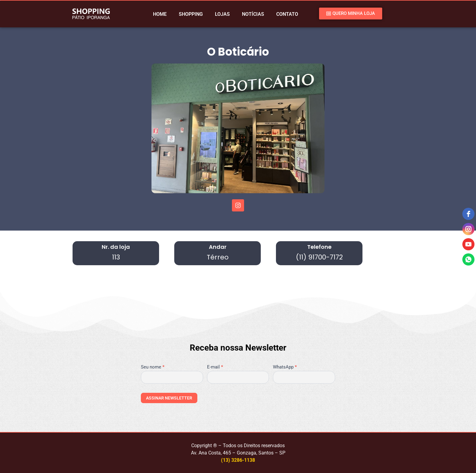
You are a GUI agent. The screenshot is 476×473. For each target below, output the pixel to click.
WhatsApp (285, 367)
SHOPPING (191, 14)
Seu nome (153, 367)
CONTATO (287, 14)
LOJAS (222, 14)
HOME (160, 14)
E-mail (215, 367)
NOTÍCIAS (253, 14)
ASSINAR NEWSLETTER (169, 398)
